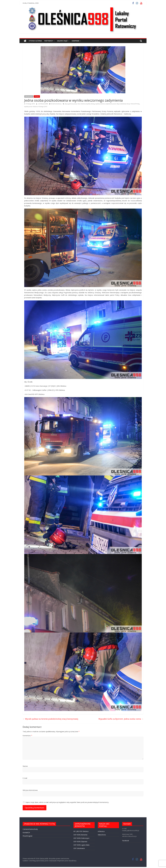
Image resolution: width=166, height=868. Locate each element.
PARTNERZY (49, 41)
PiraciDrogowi (27, 836)
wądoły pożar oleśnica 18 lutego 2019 (36, 107)
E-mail (25, 778)
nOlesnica (101, 831)
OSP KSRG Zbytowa (80, 842)
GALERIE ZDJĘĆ (62, 41)
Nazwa (25, 766)
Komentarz (27, 735)
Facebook (126, 841)
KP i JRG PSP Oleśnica (81, 831)
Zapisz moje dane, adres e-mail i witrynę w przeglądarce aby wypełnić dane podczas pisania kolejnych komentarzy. (67, 802)
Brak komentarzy (55, 104)
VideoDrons (102, 835)
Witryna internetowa (30, 790)
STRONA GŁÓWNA (35, 41)
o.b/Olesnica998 (43, 104)
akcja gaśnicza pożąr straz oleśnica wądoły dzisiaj (80, 104)
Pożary (37, 96)
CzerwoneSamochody (30, 829)
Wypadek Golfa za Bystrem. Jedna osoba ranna (121, 719)
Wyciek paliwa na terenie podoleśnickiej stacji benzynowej (50, 719)
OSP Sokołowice (79, 848)
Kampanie (76, 41)
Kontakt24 (26, 833)
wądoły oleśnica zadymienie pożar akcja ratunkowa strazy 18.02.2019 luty (117, 104)
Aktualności (29, 96)
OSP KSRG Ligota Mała (81, 845)
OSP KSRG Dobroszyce (81, 838)
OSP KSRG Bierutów (80, 835)
